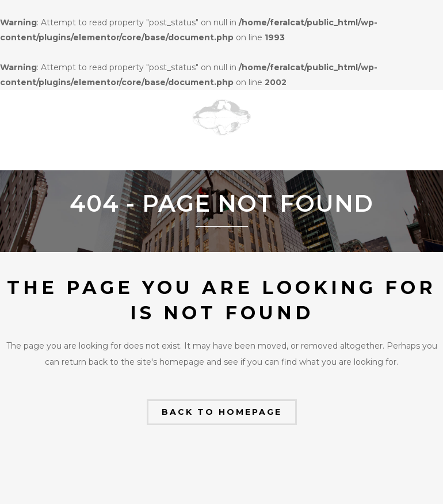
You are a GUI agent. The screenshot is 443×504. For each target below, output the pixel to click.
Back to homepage (222, 412)
